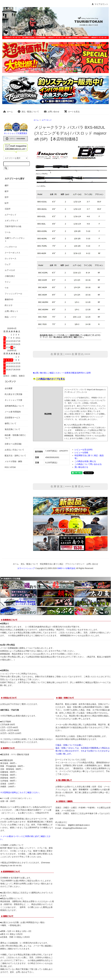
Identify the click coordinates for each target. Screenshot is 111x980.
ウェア (8, 264)
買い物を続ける (81, 467)
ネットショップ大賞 (13, 400)
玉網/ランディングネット (15, 240)
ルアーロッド (47, 120)
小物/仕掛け (10, 276)
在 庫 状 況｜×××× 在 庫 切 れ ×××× (70, 354)
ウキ (7, 288)
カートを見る (72, 112)
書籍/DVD (9, 299)
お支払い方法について (14, 450)
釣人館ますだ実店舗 (13, 394)
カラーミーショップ (26, 568)
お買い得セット (12, 311)
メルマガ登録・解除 (13, 461)
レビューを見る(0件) (83, 450)
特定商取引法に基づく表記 (52, 564)
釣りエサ (9, 305)
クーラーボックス (12, 253)
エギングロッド (12, 221)
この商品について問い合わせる (88, 464)
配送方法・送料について (15, 456)
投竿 (7, 197)
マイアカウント (100, 4)
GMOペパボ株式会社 (66, 568)
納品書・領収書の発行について (15, 437)
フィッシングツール (13, 294)
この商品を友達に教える (85, 461)
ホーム (8, 112)
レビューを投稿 (81, 453)
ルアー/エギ (10, 270)
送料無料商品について (14, 406)
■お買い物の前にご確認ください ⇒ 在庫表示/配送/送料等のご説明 (62, 373)
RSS (7, 467)
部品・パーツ (11, 317)
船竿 (7, 191)
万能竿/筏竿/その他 (13, 226)
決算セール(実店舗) (13, 444)
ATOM (13, 467)
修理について (11, 423)
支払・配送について (28, 112)
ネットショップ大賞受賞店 (16, 133)
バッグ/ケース (11, 247)
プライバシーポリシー (75, 564)
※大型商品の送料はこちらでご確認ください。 (21, 792)
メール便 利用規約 (13, 412)
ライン (8, 282)
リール (8, 232)
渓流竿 (8, 209)
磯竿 (7, 185)
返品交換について (12, 429)
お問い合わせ (51, 112)
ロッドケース (11, 259)
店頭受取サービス (12, 418)
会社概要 (9, 388)
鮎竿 (7, 203)
